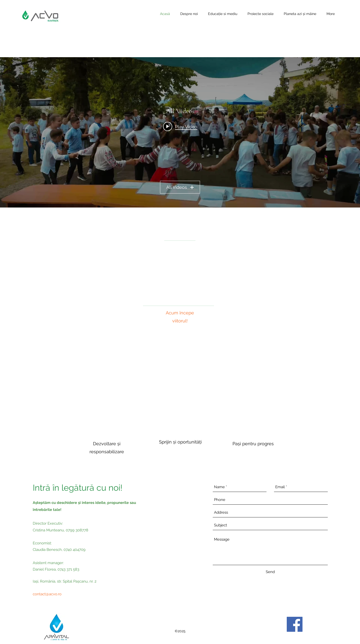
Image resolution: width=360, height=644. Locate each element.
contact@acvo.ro (47, 594)
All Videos (180, 187)
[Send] (270, 572)
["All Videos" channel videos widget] (180, 132)
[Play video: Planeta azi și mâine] (180, 126)
